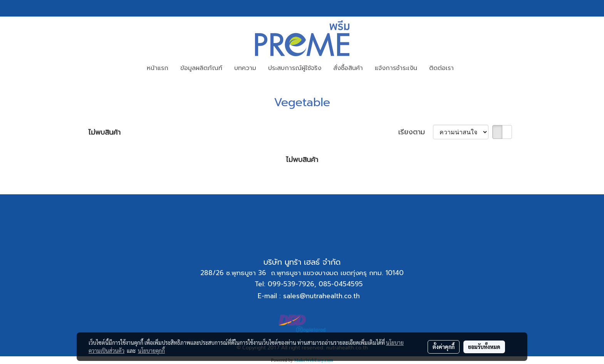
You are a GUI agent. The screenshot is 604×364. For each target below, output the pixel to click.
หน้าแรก (158, 68)
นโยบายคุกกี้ (151, 351)
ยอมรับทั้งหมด (484, 347)
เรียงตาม (416, 132)
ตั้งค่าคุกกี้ (444, 347)
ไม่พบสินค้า (104, 133)
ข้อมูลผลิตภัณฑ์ (201, 68)
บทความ (245, 68)
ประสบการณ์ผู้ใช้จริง (295, 68)
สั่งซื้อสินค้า (348, 68)
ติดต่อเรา (441, 68)
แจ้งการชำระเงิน (396, 68)
